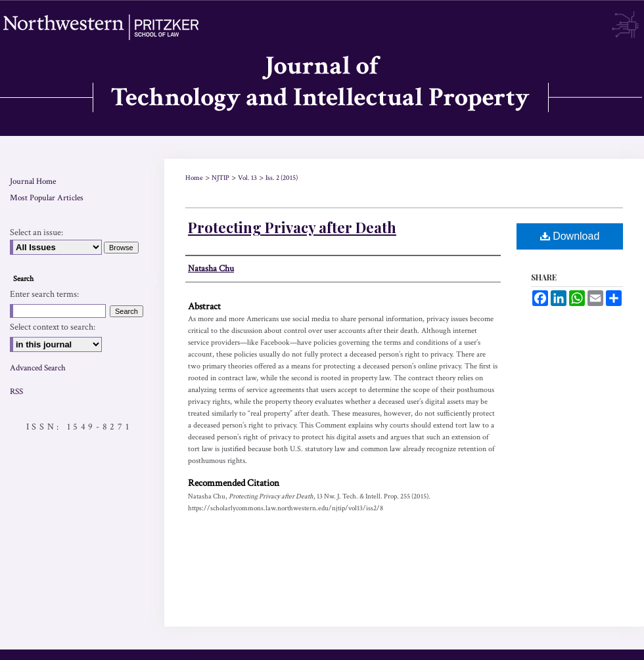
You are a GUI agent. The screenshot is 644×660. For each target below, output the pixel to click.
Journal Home (33, 182)
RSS (16, 392)
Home (194, 178)
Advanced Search (38, 368)
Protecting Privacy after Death (292, 227)
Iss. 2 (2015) (282, 178)
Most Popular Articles (47, 198)
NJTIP (220, 178)
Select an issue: (36, 232)
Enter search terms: (44, 294)
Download (570, 236)
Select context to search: (53, 327)
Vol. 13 (247, 178)
